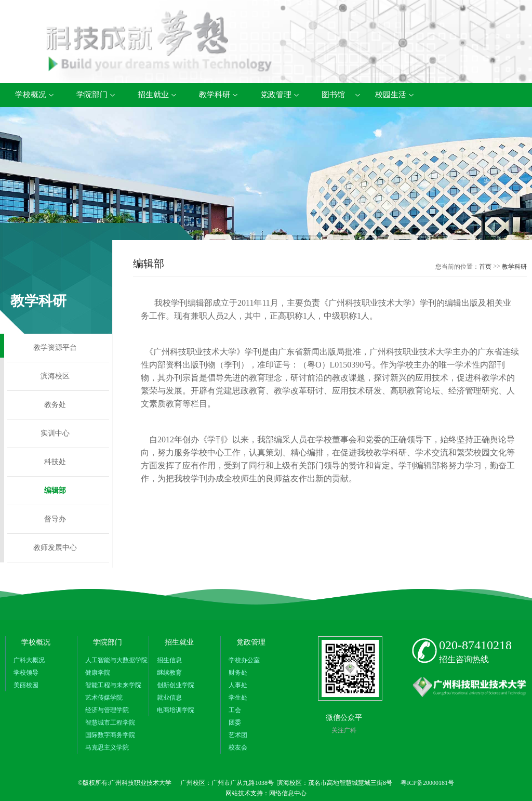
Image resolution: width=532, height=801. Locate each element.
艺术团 (238, 735)
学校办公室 (244, 660)
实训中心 (55, 433)
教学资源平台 (55, 347)
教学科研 (215, 95)
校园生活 (391, 95)
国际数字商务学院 (110, 735)
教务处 (55, 405)
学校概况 (31, 95)
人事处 (238, 685)
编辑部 (55, 490)
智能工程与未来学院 (113, 685)
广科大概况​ (29, 660)
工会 (235, 710)
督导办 (55, 519)
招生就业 (153, 95)
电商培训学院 (176, 710)
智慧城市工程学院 (110, 723)
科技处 (55, 462)
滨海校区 (55, 376)
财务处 (238, 673)
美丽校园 (26, 685)
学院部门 (92, 95)
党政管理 (276, 95)
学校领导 (26, 673)
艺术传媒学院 (104, 698)
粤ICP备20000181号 (427, 783)
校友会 (238, 747)
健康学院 (98, 673)
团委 (235, 723)
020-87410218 (475, 645)
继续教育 (169, 673)
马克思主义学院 (107, 747)
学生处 (238, 698)
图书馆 (333, 95)
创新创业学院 (176, 685)
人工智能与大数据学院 (116, 660)
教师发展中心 (55, 548)
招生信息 (169, 660)
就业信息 (169, 698)
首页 (485, 267)
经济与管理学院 (107, 710)
